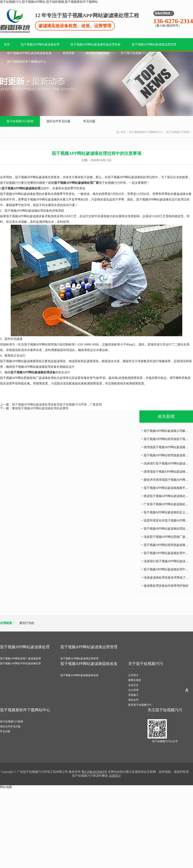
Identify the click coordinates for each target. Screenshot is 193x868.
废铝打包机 (27, 623)
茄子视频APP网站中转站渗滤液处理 (20, 663)
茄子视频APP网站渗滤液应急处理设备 (96, 44)
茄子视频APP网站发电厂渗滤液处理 (20, 659)
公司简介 (133, 675)
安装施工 (133, 695)
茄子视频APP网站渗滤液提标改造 (29, 53)
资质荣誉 (69, 53)
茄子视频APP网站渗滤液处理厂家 (76, 183)
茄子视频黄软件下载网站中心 (27, 62)
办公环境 (133, 690)
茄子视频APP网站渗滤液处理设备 (33, 372)
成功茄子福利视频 (98, 53)
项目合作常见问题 (58, 121)
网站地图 (6, 787)
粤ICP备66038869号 (94, 772)
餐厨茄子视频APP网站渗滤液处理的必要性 (40, 408)
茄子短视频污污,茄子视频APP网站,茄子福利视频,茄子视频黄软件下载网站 (49, 2)
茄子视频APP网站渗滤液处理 (40, 44)
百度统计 (115, 776)
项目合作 (133, 700)
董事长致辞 (135, 680)
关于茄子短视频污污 (134, 53)
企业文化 (133, 685)
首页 (7, 44)
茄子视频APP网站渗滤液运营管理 (154, 44)
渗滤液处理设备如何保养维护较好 (166, 586)
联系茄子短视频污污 (140, 705)
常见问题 (89, 121)
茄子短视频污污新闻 (20, 121)
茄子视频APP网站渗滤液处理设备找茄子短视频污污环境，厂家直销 (57, 405)
